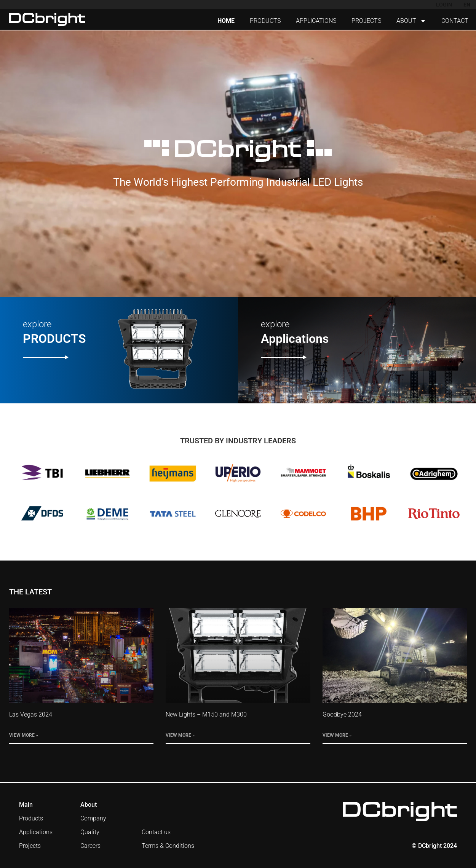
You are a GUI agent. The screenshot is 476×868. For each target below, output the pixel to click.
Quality (90, 832)
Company (93, 818)
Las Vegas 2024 (31, 714)
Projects (30, 846)
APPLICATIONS (316, 21)
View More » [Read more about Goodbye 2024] (337, 735)
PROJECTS (366, 21)
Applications (36, 832)
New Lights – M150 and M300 (206, 714)
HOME (226, 21)
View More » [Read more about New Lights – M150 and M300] (180, 735)
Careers (90, 846)
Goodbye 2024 (342, 714)
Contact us (156, 832)
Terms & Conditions (168, 846)
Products (31, 818)
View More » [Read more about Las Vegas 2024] (24, 735)
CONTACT (455, 21)
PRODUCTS (265, 21)
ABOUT (411, 21)
